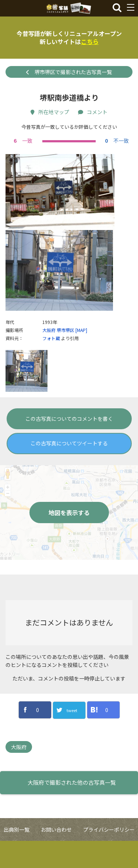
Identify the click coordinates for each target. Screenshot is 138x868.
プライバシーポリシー (109, 857)
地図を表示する (69, 540)
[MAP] (81, 357)
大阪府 (49, 357)
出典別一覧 (17, 857)
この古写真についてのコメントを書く (69, 446)
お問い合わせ (56, 857)
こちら (90, 41)
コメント (93, 112)
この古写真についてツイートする (69, 470)
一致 (22, 141)
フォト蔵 (51, 365)
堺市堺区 (66, 357)
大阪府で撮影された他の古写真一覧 (72, 810)
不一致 (116, 141)
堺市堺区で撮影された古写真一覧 (69, 72)
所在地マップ (50, 112)
